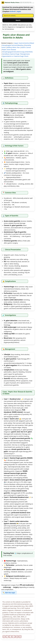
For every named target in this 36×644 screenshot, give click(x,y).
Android (13, 11)
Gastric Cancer (26, 47)
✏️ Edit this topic (9, 593)
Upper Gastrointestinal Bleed (24, 43)
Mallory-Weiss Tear (13, 47)
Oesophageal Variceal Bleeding (13, 45)
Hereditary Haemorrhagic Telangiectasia (16, 54)
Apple (19, 11)
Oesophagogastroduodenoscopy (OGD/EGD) (17, 52)
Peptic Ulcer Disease (9, 50)
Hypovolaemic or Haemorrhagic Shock (15, 56)
